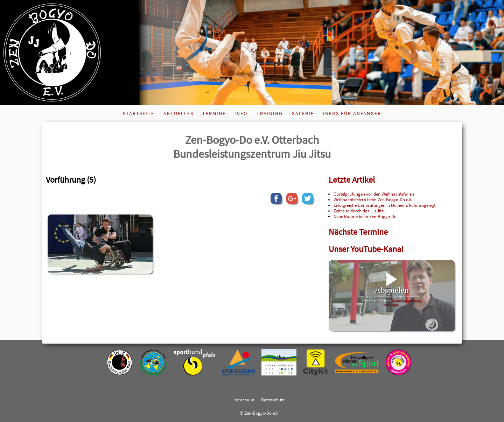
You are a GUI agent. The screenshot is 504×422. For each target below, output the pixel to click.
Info (241, 113)
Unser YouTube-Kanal (366, 249)
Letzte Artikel (352, 180)
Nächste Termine (358, 232)
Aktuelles (178, 113)
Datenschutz (273, 400)
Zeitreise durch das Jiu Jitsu (360, 211)
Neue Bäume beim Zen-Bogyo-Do (365, 216)
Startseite (139, 113)
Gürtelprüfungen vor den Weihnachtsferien (374, 194)
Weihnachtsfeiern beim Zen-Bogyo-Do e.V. (373, 199)
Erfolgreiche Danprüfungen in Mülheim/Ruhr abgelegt (384, 205)
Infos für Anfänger (352, 113)
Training (270, 113)
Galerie (303, 113)
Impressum (244, 400)
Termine (214, 113)
